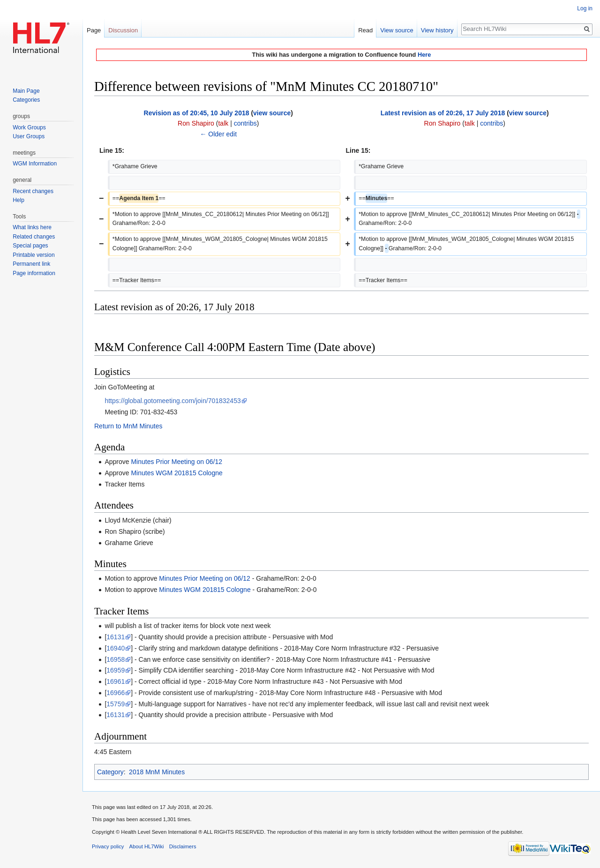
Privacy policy (108, 846)
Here (424, 55)
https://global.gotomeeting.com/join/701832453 (172, 401)
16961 (116, 681)
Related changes (34, 237)
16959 (116, 670)
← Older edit (218, 134)
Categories (26, 100)
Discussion (123, 30)
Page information (34, 273)
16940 (116, 648)
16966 (116, 693)
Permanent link (31, 264)
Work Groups (29, 127)
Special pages (30, 246)
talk (223, 123)
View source (397, 30)
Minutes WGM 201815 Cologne (176, 473)
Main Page (26, 91)
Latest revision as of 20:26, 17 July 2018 (443, 113)
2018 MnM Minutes (157, 772)
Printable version (34, 255)
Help (19, 200)
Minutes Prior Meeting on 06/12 (176, 462)
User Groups (29, 136)
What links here (32, 227)
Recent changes (33, 191)
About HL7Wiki (147, 846)
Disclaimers (183, 846)
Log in (585, 8)
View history (437, 30)
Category (110, 772)
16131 (116, 637)
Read (365, 30)
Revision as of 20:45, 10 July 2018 (197, 113)
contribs (245, 123)
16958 (116, 659)
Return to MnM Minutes (128, 426)
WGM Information (35, 164)
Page (94, 30)
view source (272, 113)
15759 (116, 704)
